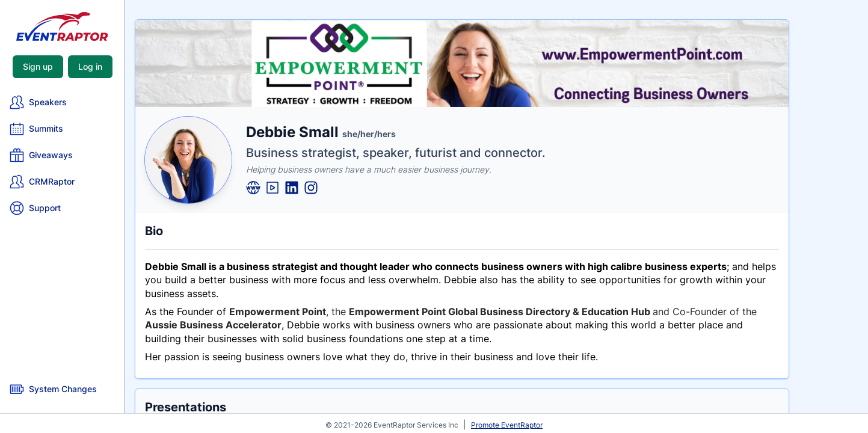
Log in (90, 66)
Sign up (38, 66)
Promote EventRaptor (507, 425)
